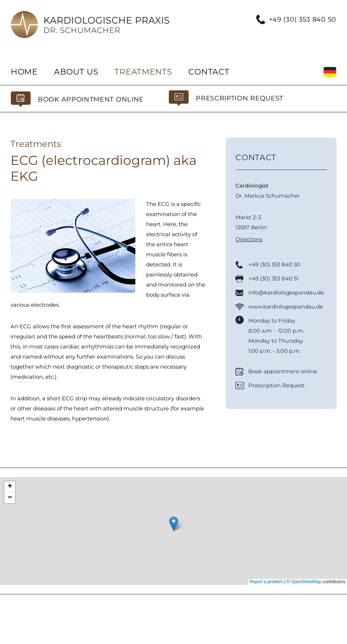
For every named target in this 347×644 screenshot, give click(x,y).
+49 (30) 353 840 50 (303, 19)
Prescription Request (240, 98)
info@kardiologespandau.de (286, 292)
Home (24, 72)
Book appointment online (91, 99)
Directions (249, 239)
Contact (209, 72)
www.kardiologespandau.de (286, 307)
